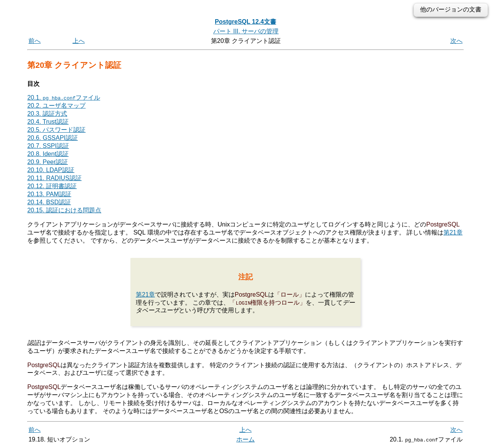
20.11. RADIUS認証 (54, 178)
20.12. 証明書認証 (52, 186)
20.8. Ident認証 (48, 154)
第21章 (453, 232)
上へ (79, 41)
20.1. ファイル (64, 98)
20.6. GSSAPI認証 (53, 138)
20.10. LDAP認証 (51, 170)
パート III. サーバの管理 (246, 31)
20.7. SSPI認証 (48, 146)
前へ (35, 41)
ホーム (245, 439)
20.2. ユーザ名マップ (56, 106)
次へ (456, 41)
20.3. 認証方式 (47, 114)
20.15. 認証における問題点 (64, 210)
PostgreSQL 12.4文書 (245, 22)
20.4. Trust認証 (48, 122)
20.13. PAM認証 (49, 194)
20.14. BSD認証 (49, 202)
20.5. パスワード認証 (56, 130)
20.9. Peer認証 (48, 162)
